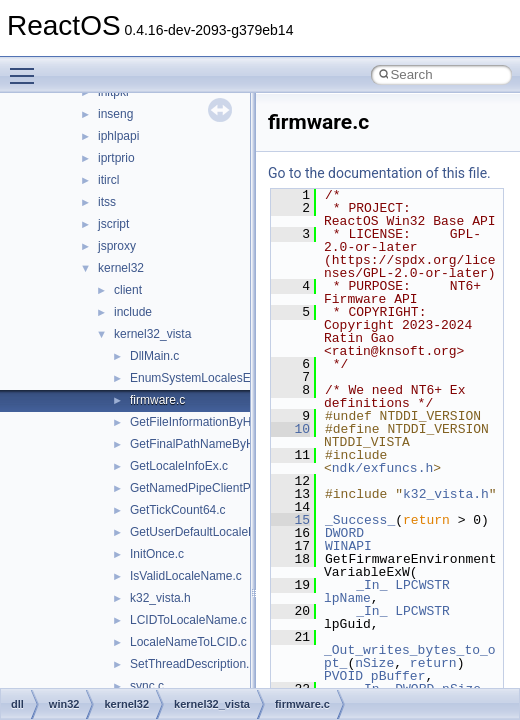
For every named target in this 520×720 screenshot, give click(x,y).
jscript (113, 224)
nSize (374, 663)
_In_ (371, 585)
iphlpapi (118, 136)
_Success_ (360, 520)
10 (290, 429)
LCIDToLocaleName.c (188, 620)
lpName (347, 598)
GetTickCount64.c (178, 510)
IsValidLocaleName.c (186, 576)
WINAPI (348, 546)
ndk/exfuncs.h (382, 468)
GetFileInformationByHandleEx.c (217, 422)
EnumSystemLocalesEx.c (198, 378)
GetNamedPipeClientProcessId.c (217, 488)
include (133, 312)
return (433, 663)
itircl (108, 180)
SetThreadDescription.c (192, 664)
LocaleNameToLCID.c (188, 642)
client (128, 290)
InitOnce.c (157, 554)
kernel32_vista (152, 334)
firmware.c (157, 400)
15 (290, 520)
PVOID (343, 676)
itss (107, 202)
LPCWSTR (422, 585)
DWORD (344, 533)
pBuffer (398, 676)
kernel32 (121, 268)
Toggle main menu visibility (27, 67)
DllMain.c (154, 356)
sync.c (147, 686)
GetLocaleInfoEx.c (179, 466)
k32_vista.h (160, 598)
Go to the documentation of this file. (379, 173)
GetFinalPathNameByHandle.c (211, 444)
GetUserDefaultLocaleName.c (209, 532)
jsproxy (117, 246)
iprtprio (116, 158)
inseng (115, 114)
